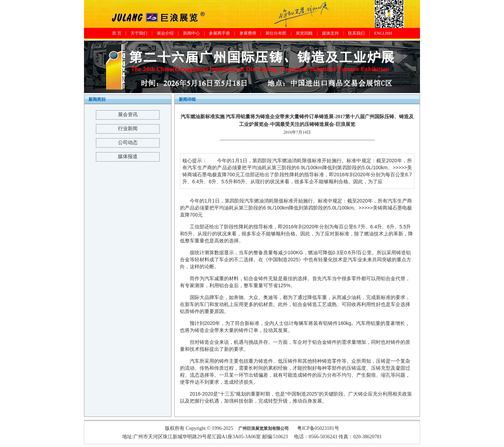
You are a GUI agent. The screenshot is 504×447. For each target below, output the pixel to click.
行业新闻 (128, 129)
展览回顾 (304, 33)
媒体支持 (330, 33)
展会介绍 (165, 33)
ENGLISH (383, 33)
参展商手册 (219, 33)
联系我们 (356, 33)
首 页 (117, 33)
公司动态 (128, 143)
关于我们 (139, 33)
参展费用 (248, 33)
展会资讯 (128, 115)
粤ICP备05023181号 (318, 428)
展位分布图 (276, 33)
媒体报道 (128, 157)
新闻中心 (191, 33)
